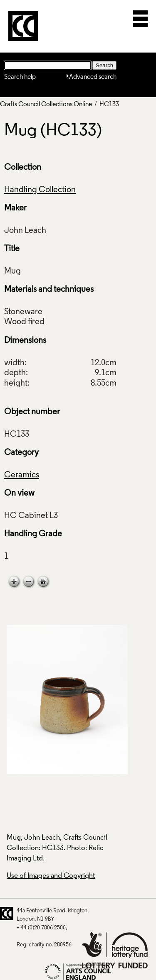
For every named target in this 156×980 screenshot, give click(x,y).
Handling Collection (40, 190)
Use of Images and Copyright (51, 876)
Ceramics (22, 475)
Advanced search (93, 77)
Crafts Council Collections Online (46, 105)
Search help (20, 77)
